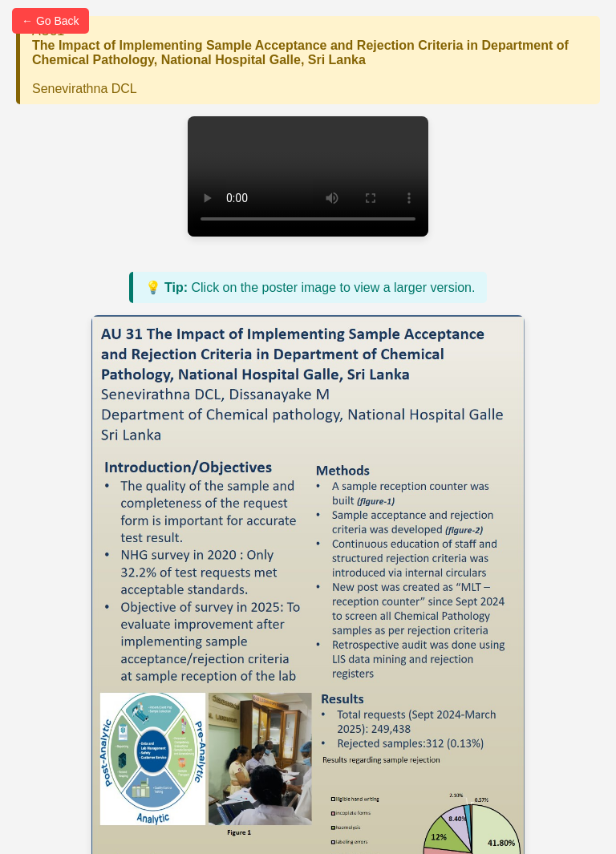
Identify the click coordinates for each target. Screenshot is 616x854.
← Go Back (51, 21)
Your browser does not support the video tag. (308, 176)
